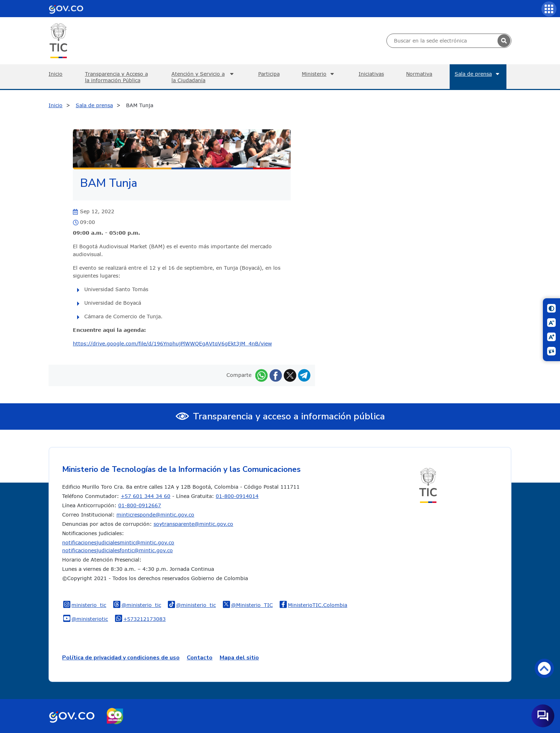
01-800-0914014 (237, 496)
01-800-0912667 (140, 505)
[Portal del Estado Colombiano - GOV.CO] (66, 9)
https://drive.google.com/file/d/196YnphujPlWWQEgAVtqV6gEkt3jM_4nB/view (172, 343)
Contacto (200, 658)
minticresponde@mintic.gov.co (155, 515)
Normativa (419, 74)
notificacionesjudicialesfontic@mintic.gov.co (117, 550)
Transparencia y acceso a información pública (289, 416)
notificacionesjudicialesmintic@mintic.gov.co (118, 542)
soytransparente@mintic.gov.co (193, 524)
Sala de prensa (478, 74)
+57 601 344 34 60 (146, 496)
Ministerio (319, 74)
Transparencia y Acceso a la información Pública (116, 77)
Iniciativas (371, 74)
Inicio (56, 74)
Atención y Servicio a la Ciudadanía (204, 77)
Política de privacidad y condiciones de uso (121, 658)
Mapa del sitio (239, 658)
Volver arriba (544, 668)
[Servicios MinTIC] (549, 9)
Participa (269, 74)
